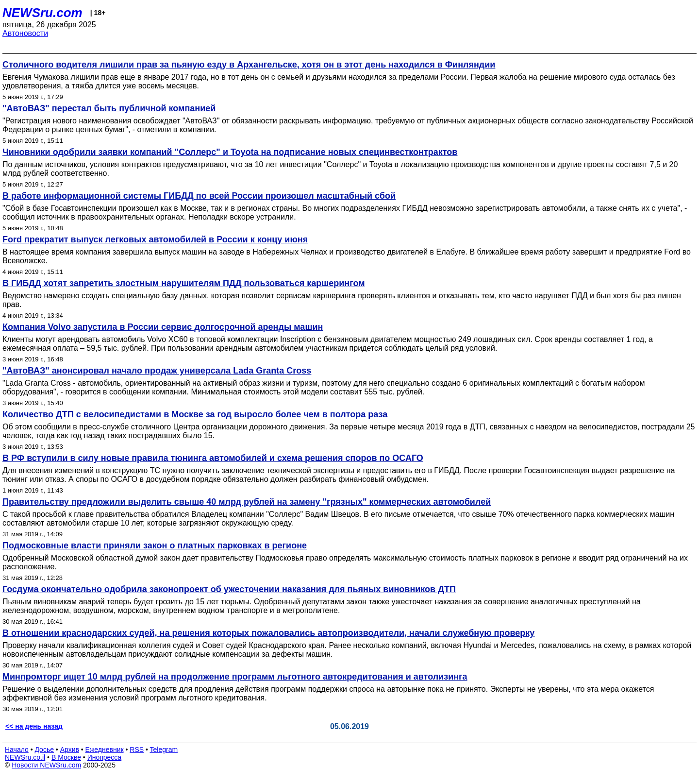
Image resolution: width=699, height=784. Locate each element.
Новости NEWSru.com (46, 765)
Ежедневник (105, 750)
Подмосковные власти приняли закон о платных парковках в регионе (155, 545)
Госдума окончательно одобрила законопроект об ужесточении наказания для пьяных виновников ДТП (229, 589)
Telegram (164, 750)
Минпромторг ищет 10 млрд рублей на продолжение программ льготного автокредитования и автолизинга (235, 677)
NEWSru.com (42, 13)
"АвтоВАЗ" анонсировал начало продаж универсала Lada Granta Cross (157, 371)
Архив (70, 750)
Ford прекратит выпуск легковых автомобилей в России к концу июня (155, 239)
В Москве (66, 757)
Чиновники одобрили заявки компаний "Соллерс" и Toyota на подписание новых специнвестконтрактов (230, 152)
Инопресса (105, 757)
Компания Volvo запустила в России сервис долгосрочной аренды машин (163, 327)
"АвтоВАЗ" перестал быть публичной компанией (109, 108)
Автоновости (25, 33)
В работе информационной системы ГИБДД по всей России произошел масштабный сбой (199, 196)
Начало (17, 750)
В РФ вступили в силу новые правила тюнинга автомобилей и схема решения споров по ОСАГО (213, 458)
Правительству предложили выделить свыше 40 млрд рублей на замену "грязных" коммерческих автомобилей (247, 502)
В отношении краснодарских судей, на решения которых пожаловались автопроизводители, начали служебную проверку (268, 633)
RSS (137, 750)
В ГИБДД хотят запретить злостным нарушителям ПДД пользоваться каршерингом (183, 283)
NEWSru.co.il (25, 757)
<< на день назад (34, 726)
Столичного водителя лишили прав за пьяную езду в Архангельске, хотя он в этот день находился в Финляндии (249, 65)
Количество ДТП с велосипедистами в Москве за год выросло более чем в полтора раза (195, 414)
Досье (44, 750)
